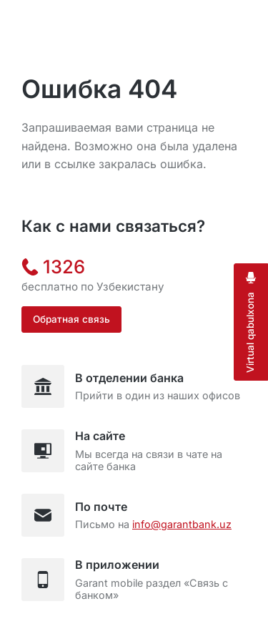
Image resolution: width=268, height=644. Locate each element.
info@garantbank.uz (182, 524)
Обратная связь (71, 319)
